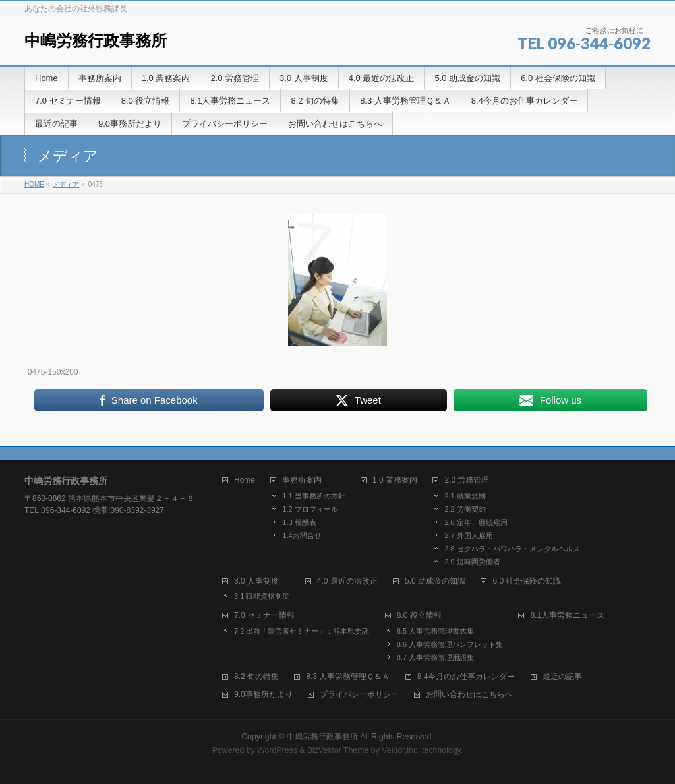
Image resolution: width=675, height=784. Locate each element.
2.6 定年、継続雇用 (476, 522)
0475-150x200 (53, 372)
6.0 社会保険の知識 (527, 581)
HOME (34, 184)
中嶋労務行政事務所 (96, 41)
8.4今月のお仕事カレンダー (466, 677)
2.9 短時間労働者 (472, 562)
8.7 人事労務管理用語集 (435, 657)
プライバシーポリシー (359, 695)
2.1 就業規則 (465, 496)
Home (245, 480)
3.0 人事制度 (256, 581)
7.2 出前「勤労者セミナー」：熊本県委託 (302, 631)
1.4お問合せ (302, 535)
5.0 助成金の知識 (435, 581)
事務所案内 (302, 480)
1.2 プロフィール (310, 509)
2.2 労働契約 (465, 509)
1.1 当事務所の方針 (313, 496)
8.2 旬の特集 (256, 677)
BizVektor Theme (338, 750)
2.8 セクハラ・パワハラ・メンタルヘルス (512, 549)
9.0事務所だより (263, 695)
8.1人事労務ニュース (567, 616)
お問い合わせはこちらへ (469, 695)
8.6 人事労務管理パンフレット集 (450, 644)
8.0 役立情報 (419, 616)
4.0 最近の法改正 (347, 581)
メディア (66, 184)
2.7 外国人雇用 (468, 535)
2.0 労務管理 (467, 480)
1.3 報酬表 (299, 522)
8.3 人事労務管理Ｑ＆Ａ (348, 677)
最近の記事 (562, 677)
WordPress (277, 750)
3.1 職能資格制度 (262, 596)
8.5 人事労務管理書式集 (435, 631)
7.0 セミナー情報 (264, 616)
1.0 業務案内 (395, 480)
